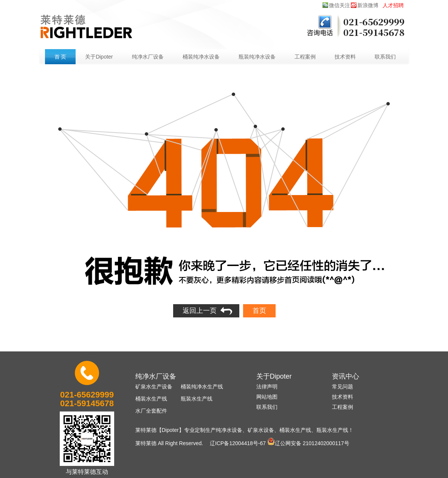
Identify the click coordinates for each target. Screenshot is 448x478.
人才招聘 (393, 5)
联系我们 (385, 57)
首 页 (60, 57)
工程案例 (305, 57)
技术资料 (345, 57)
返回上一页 (200, 311)
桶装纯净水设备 (201, 57)
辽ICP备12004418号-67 (238, 443)
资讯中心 (346, 376)
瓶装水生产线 (197, 399)
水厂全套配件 (151, 411)
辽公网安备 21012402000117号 (308, 441)
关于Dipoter (99, 57)
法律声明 (267, 387)
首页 (259, 311)
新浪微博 (368, 5)
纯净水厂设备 (148, 57)
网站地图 (267, 397)
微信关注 (339, 5)
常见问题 (343, 387)
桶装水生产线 (151, 399)
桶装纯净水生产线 (202, 387)
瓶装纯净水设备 (257, 57)
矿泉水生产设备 (154, 387)
